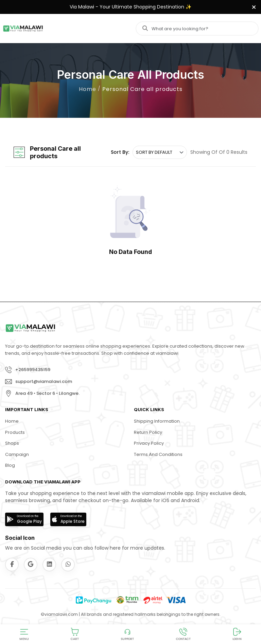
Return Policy (148, 432)
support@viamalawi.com (44, 381)
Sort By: (120, 152)
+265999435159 (33, 370)
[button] (24, 634)
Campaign (17, 454)
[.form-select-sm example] (160, 152)
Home (88, 89)
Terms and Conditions (158, 454)
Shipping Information (157, 421)
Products (15, 432)
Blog (10, 465)
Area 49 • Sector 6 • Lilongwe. (47, 393)
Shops (12, 443)
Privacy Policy (149, 443)
